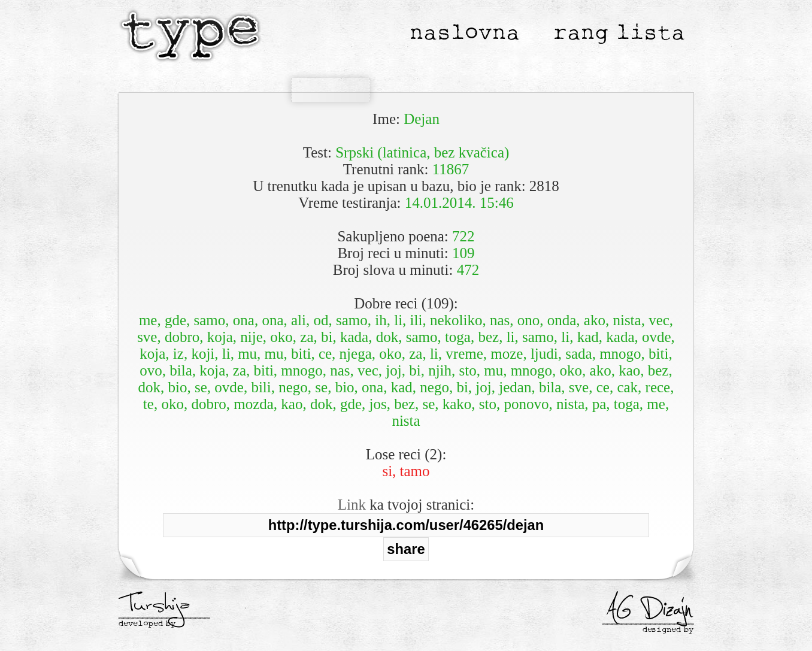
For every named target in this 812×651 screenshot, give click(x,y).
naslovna (465, 32)
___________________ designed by (648, 625)
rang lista (619, 32)
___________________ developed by (164, 619)
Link (352, 505)
